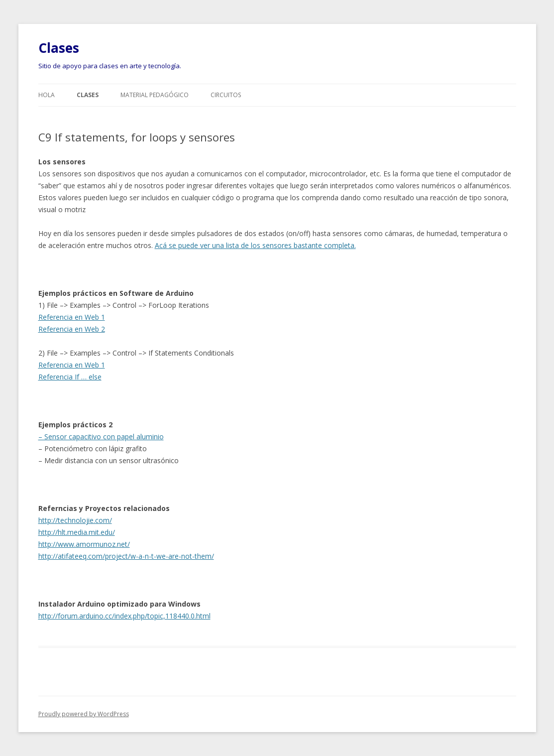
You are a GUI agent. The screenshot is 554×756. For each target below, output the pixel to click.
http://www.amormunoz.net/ (84, 544)
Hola (47, 95)
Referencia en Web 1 (72, 317)
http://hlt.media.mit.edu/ (77, 532)
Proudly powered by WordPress (84, 714)
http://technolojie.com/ (75, 520)
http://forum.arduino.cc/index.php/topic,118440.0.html (124, 616)
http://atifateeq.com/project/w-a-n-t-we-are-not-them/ (126, 556)
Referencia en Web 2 (72, 329)
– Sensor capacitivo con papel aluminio (101, 437)
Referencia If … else (70, 377)
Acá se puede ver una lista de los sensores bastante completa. (255, 245)
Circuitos (226, 95)
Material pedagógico (155, 95)
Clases (59, 48)
